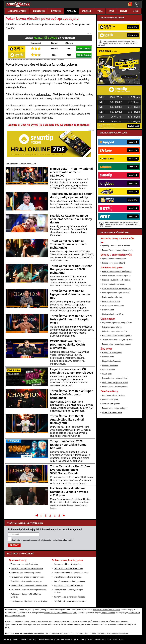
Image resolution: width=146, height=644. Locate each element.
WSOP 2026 (107, 374)
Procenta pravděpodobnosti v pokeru (116, 280)
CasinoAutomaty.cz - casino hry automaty (69, 581)
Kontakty (15, 639)
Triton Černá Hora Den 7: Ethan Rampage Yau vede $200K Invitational (71, 269)
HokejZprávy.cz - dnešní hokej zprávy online (28, 577)
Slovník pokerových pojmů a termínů (116, 293)
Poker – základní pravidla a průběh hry (117, 271)
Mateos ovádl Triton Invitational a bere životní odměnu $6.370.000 (72, 172)
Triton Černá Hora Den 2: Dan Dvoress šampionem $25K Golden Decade (70, 470)
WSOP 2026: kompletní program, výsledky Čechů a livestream (68, 345)
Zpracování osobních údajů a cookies (70, 639)
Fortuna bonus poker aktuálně (114, 263)
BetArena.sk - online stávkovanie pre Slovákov (28, 590)
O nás (7, 639)
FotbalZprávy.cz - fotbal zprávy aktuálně (26, 573)
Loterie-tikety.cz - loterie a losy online (68, 577)
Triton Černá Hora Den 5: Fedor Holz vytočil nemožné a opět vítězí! (71, 319)
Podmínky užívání (46, 639)
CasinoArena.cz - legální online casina (68, 568)
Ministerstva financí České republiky (107, 610)
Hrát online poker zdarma (112, 327)
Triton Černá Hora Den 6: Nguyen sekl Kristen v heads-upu (70, 294)
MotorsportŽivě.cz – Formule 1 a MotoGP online (29, 586)
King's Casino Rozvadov (111, 361)
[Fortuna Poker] (118, 83)
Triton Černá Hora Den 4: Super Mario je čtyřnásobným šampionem (71, 394)
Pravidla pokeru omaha (111, 301)
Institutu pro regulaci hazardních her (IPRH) (61, 613)
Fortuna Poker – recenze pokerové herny (118, 250)
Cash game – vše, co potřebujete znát (117, 288)
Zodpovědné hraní (108, 613)
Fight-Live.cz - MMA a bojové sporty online (27, 568)
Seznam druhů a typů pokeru (113, 306)
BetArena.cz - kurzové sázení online (25, 564)
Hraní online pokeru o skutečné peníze (117, 336)
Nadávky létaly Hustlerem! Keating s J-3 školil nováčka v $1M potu (69, 492)
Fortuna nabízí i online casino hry (115, 408)
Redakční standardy (29, 639)
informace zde (55, 624)
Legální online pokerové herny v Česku (117, 323)
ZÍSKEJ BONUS (84, 49)
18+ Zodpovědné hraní (95, 639)
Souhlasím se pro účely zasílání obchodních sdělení (43, 540)
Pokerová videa (108, 310)
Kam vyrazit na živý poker (112, 353)
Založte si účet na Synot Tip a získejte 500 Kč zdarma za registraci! (49, 125)
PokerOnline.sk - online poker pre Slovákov (70, 601)
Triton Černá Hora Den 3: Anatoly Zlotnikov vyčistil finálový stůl (67, 420)
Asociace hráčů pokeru (111, 404)
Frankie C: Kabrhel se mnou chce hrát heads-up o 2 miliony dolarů (71, 219)
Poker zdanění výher (110, 400)
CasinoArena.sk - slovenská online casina (69, 597)
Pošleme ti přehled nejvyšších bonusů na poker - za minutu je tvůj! (45, 529)
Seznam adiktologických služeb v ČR (59, 633)
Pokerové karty (108, 357)
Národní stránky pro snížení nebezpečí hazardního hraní (107, 633)
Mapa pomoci (79, 633)
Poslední (64, 515)
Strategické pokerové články (113, 314)
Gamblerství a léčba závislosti (114, 395)
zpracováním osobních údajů (34, 540)
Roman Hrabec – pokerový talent (115, 378)
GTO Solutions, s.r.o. (117, 639)
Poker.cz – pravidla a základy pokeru (68, 564)
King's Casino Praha (110, 365)
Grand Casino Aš (109, 370)
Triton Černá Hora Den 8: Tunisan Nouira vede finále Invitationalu (68, 244)
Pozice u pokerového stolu (112, 297)
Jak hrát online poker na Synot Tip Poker (118, 340)
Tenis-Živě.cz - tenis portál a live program (26, 581)
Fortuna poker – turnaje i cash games (116, 344)
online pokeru (43, 94)
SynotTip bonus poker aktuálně (114, 259)
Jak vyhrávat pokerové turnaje (114, 284)
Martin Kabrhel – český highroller (115, 387)
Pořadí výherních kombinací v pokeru (116, 276)
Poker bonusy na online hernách (114, 331)
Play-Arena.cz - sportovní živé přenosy (68, 586)
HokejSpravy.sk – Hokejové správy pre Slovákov (29, 601)
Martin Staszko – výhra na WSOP (115, 382)
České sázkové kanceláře (112, 412)
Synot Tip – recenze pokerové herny (116, 246)
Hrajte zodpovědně (12, 621)
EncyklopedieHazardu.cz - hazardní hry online (71, 573)
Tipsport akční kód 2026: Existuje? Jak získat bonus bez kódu (68, 445)
